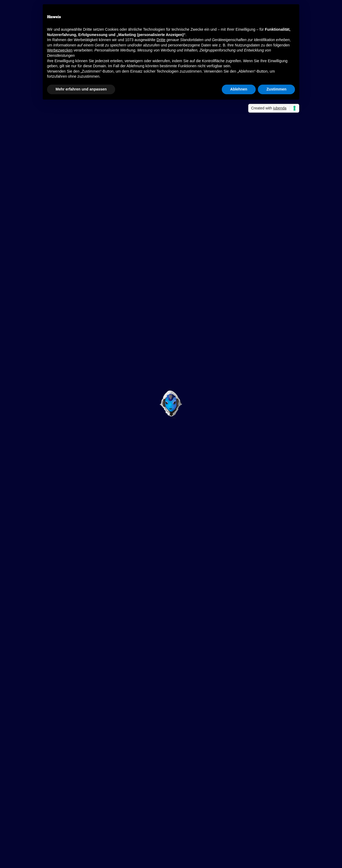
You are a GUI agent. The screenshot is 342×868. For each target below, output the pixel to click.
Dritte (161, 40)
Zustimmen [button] (276, 89)
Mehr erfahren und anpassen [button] (81, 89)
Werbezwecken (60, 50)
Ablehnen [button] (239, 89)
